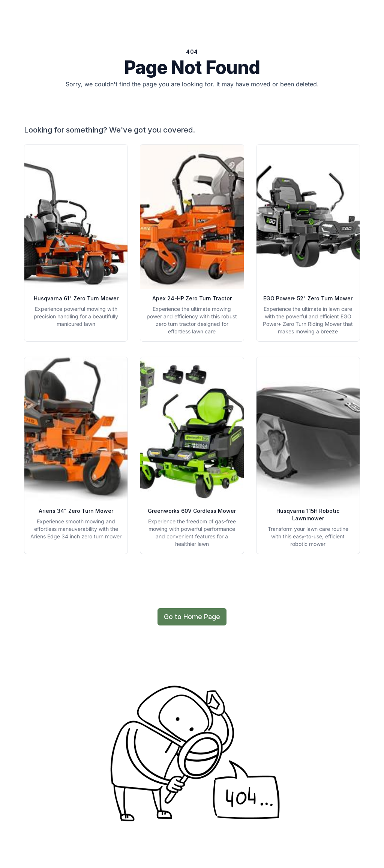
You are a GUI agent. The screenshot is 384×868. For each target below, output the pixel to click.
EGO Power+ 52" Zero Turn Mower (308, 298)
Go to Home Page (192, 617)
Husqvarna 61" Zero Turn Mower (76, 298)
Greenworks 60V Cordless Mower (192, 511)
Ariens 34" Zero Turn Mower (76, 511)
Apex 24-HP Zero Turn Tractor (192, 298)
